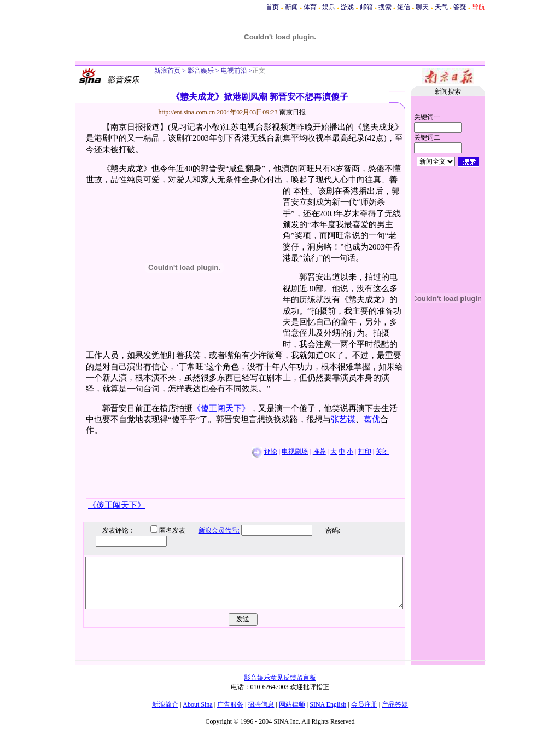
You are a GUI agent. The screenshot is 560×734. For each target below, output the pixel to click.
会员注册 (364, 704)
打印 (365, 452)
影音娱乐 (201, 71)
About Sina (197, 704)
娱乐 (329, 7)
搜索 (385, 7)
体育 (310, 7)
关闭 (382, 452)
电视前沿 (233, 71)
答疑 (460, 7)
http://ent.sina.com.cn (188, 112)
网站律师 (292, 704)
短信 (404, 7)
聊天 (422, 7)
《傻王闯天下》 (221, 408)
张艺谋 (343, 419)
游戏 (347, 7)
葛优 (372, 419)
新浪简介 (165, 704)
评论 (271, 452)
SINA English (328, 704)
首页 (272, 7)
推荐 (319, 452)
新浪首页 (167, 71)
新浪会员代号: (211, 530)
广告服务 (230, 704)
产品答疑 (395, 704)
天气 (441, 7)
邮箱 (366, 7)
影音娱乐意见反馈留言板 (280, 678)
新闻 (291, 7)
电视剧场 (295, 452)
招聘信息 (261, 704)
